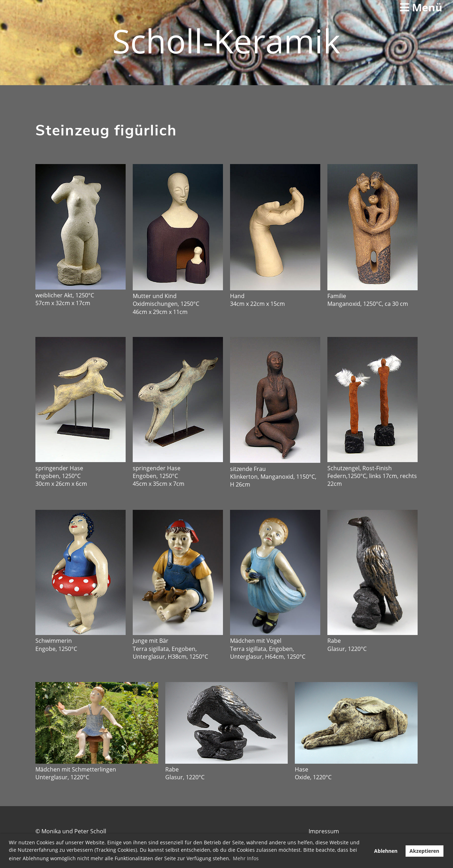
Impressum (324, 831)
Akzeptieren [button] (424, 851)
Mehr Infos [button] (246, 858)
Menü (421, 7)
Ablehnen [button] (386, 851)
